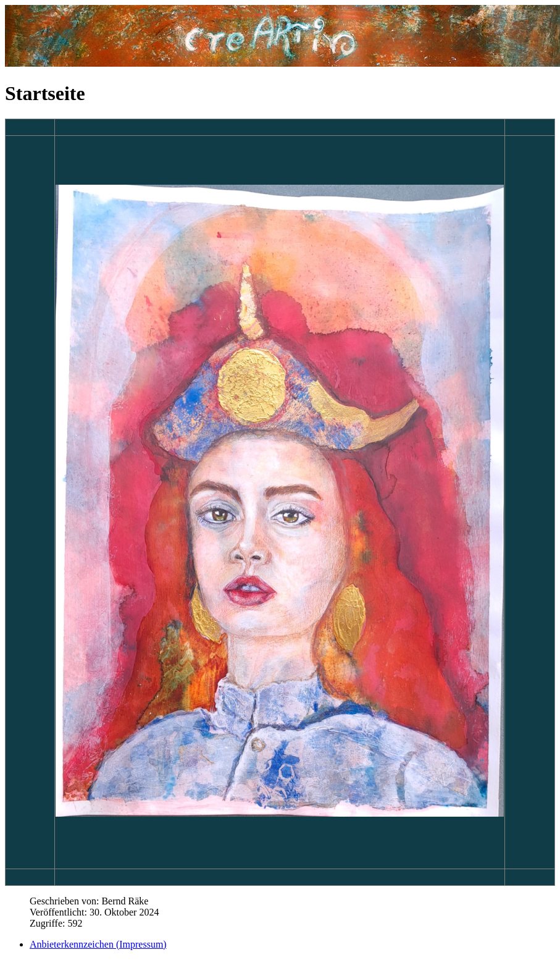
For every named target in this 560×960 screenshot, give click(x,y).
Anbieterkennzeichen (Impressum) (98, 944)
